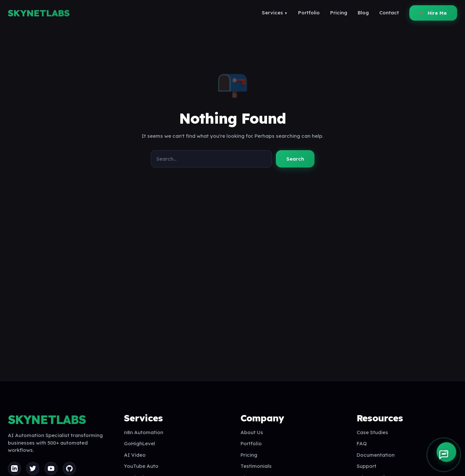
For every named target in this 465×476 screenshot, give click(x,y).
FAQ (362, 443)
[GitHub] (69, 468)
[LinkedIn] (14, 468)
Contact (389, 13)
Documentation (376, 455)
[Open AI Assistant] (444, 455)
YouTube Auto (141, 466)
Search (295, 159)
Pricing (339, 13)
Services (275, 13)
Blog (363, 13)
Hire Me (433, 13)
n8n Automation (144, 432)
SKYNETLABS (39, 13)
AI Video (135, 455)
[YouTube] (51, 468)
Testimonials (256, 466)
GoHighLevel (140, 443)
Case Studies (372, 432)
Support (367, 466)
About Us (252, 432)
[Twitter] (33, 468)
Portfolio (309, 13)
